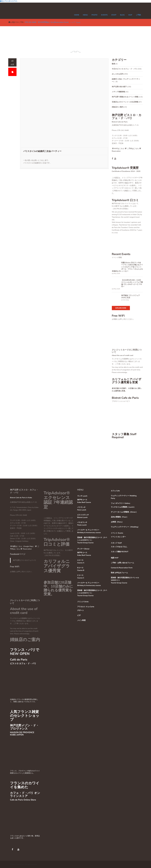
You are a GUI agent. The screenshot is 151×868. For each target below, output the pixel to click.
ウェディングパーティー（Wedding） (125, 527)
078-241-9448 (30, 22)
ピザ (79, 615)
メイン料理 (81, 620)
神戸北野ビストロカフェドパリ (25, 560)
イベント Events (117, 533)
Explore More (121, 308)
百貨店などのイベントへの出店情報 (125, 102)
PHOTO (94, 15)
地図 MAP (115, 558)
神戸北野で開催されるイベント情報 (125, 97)
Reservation (26, 549)
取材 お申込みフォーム (119, 573)
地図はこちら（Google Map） (22, 546)
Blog (122, 15)
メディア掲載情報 (118, 92)
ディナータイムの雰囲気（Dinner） (124, 512)
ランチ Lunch (82, 496)
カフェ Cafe (115, 491)
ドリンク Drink (83, 602)
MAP (130, 15)
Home (77, 15)
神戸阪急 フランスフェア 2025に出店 (131, 297)
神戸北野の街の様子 (119, 87)
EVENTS (104, 15)
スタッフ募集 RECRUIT (120, 552)
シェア (73, 22)
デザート (81, 610)
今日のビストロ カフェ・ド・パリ (124, 69)
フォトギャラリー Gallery (121, 503)
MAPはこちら (118, 149)
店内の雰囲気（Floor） (120, 517)
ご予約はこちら (132, 149)
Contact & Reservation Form (122, 568)
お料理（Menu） (117, 522)
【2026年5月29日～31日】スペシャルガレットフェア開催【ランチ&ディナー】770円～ (132, 283)
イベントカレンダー (118, 537)
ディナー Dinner (83, 549)
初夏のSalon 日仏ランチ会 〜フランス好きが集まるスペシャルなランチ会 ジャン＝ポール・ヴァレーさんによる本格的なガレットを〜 (127, 267)
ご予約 (138, 15)
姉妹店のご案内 (118, 107)
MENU (85, 15)
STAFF (114, 15)
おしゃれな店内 (118, 74)
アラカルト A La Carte (86, 607)
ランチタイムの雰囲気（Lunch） (123, 507)
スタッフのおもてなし (119, 547)
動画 (113, 64)
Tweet (78, 22)
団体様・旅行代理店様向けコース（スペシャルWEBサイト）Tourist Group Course (92, 540)
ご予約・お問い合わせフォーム (122, 563)
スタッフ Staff (116, 543)
